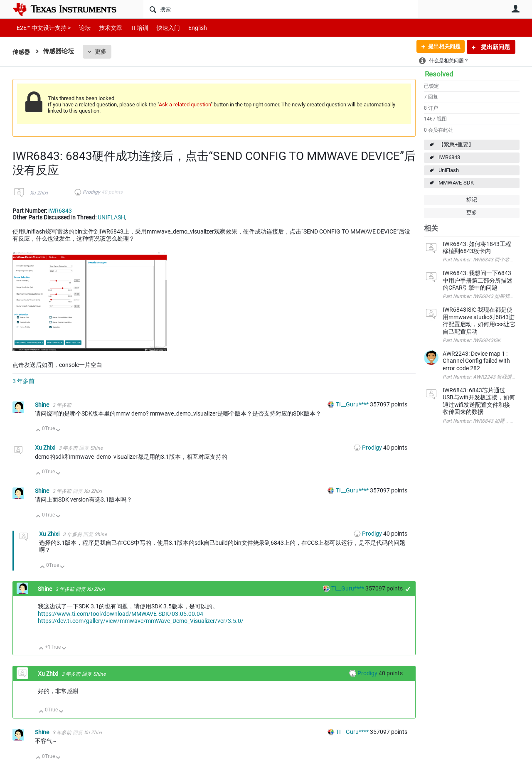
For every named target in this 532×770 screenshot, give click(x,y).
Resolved (439, 74)
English (188, 28)
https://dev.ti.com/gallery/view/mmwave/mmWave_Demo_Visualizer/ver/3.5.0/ (141, 621)
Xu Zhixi (39, 193)
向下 (58, 431)
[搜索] (281, 9)
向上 (38, 431)
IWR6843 (449, 157)
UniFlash (449, 170)
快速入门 (160, 28)
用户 (515, 9)
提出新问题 (495, 47)
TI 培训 (132, 28)
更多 (102, 52)
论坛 (80, 28)
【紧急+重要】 (456, 144)
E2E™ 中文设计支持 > (42, 28)
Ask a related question (185, 105)
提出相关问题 (442, 47)
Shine (43, 405)
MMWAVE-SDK (456, 183)
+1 (408, 589)
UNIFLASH (111, 217)
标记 (472, 200)
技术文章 (105, 28)
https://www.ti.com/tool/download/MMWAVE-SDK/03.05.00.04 (121, 614)
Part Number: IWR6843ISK (472, 340)
